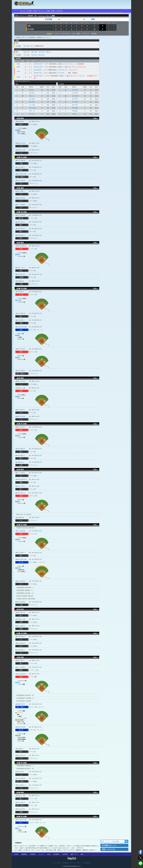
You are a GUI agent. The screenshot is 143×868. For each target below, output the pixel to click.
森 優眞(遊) (21, 121)
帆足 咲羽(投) (21, 198)
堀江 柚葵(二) (21, 191)
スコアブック (85, 34)
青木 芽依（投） (63, 70)
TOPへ (96, 118)
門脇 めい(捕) (21, 150)
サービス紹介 (57, 863)
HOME (16, 854)
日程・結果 (51, 11)
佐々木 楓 (32, 105)
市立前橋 (48, 19)
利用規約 (87, 863)
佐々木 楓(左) (21, 205)
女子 (65, 854)
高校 (24, 854)
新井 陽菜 (75, 108)
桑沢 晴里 (34, 52)
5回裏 (18, 67)
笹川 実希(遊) (21, 160)
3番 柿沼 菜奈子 (38, 64)
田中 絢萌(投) (21, 215)
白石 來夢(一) (21, 167)
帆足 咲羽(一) (21, 660)
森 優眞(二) (21, 749)
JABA (49, 854)
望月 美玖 (32, 114)
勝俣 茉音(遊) (21, 727)
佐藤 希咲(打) (21, 704)
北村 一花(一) (21, 268)
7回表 (18, 71)
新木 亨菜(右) (21, 181)
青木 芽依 (34, 55)
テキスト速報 (76, 34)
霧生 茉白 (32, 93)
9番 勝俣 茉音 (38, 73)
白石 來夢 (75, 93)
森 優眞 (31, 90)
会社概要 (65, 863)
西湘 (93, 19)
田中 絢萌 (27, 55)
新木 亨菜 (75, 99)
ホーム (22, 11)
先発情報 (94, 34)
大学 (33, 854)
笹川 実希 (75, 90)
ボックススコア (65, 34)
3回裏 (18, 64)
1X (94, 29)
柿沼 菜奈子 (27, 46)
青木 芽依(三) (21, 222)
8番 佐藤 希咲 (38, 70)
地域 (82, 854)
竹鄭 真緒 (75, 111)
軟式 (56, 854)
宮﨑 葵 (74, 114)
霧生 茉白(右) (21, 143)
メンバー (56, 34)
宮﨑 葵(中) (21, 292)
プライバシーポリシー (76, 863)
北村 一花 (32, 111)
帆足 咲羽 (27, 52)
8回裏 (18, 77)
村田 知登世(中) (22, 246)
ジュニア (41, 854)
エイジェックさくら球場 (46, 16)
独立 (74, 854)
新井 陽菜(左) (21, 229)
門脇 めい (49, 52)
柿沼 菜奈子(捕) (22, 174)
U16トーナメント (39, 11)
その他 (29, 11)
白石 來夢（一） (63, 73)
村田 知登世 (33, 108)
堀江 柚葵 (32, 99)
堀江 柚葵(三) (21, 626)
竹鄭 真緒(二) (21, 235)
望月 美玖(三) (21, 274)
